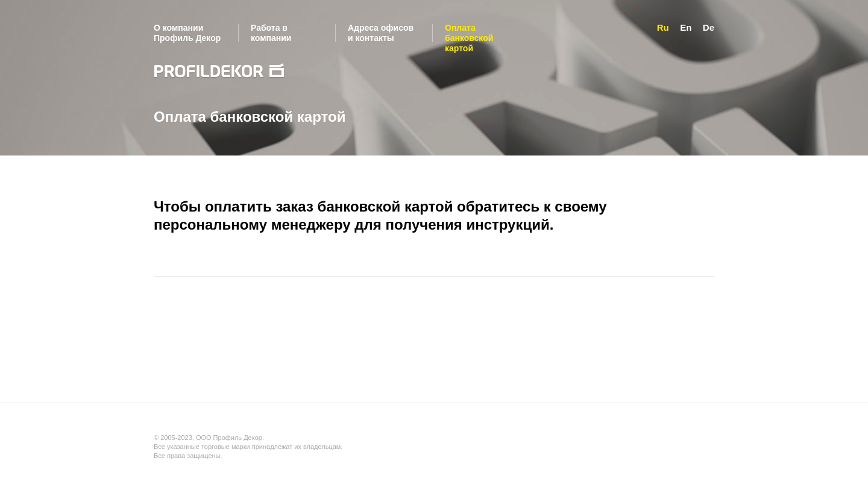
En (686, 27)
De (709, 27)
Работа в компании (271, 33)
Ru (663, 27)
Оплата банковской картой (469, 38)
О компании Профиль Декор (187, 33)
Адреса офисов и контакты (381, 33)
